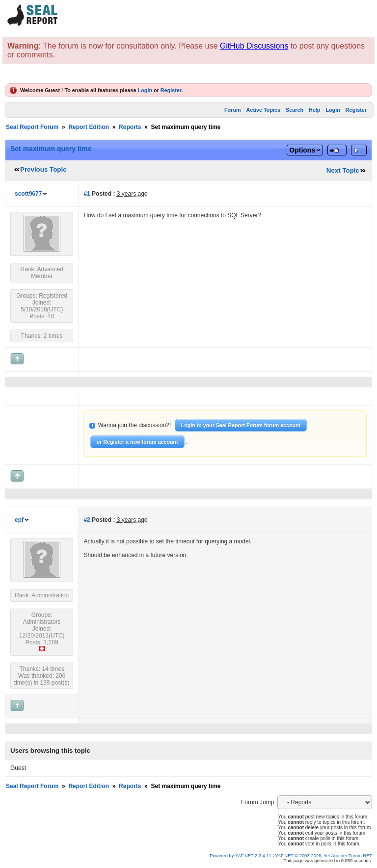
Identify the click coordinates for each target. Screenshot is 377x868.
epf (19, 520)
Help (314, 110)
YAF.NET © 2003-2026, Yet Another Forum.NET (323, 856)
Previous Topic (43, 169)
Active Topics (263, 110)
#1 (87, 194)
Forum (233, 110)
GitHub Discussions (254, 46)
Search (295, 110)
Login (145, 90)
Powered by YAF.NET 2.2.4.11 (241, 856)
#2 (87, 520)
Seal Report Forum (32, 127)
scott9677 (28, 194)
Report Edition (89, 127)
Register (171, 90)
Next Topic (343, 170)
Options (302, 150)
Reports (130, 127)
